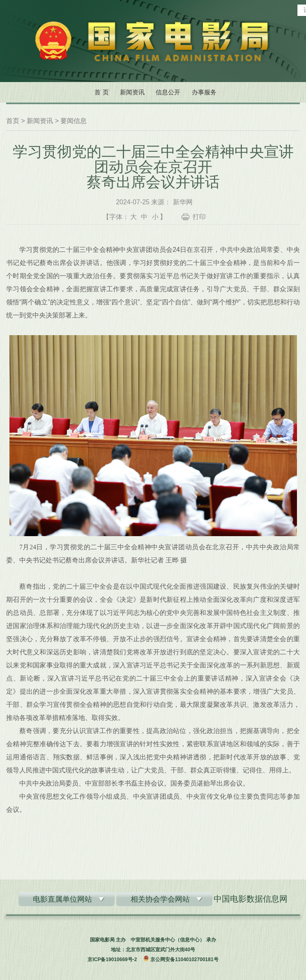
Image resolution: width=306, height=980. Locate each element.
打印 (199, 217)
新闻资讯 (132, 92)
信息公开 (168, 92)
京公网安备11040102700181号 (184, 959)
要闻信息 (74, 121)
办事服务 (204, 92)
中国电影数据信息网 (251, 899)
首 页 (101, 92)
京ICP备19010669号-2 (112, 959)
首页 (13, 121)
